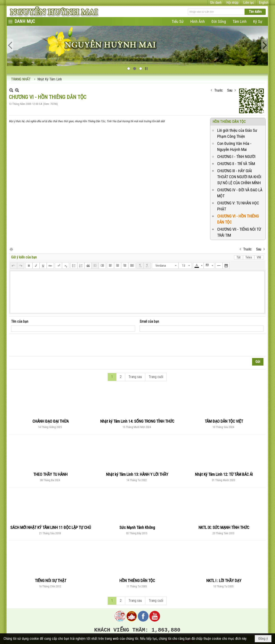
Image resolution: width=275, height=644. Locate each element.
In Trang (11, 249)
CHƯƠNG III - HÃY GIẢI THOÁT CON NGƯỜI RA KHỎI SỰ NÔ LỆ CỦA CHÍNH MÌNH (239, 177)
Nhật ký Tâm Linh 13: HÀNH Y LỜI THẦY (137, 474)
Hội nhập (232, 3)
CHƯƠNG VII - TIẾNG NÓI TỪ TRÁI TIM (239, 232)
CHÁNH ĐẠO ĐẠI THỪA (51, 421)
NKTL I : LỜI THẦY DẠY (224, 581)
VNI (259, 257)
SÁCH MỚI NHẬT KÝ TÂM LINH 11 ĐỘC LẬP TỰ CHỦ (51, 527)
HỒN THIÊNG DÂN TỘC (229, 122)
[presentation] (45, 345)
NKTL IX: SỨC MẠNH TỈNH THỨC (224, 527)
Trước (219, 90)
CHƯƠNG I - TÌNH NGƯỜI (236, 157)
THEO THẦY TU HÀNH (50, 474)
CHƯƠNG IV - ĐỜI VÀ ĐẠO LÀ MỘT (240, 193)
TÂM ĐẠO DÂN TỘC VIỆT (224, 421)
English (264, 3)
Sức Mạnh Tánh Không (137, 527)
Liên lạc (249, 3)
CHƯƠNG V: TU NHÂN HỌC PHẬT (238, 206)
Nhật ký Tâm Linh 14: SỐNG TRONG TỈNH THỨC (137, 421)
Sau (230, 90)
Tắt (239, 257)
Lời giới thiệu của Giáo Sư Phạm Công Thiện (237, 133)
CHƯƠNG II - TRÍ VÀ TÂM (236, 164)
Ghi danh (216, 3)
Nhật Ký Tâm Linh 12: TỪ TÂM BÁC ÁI (224, 474)
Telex (249, 257)
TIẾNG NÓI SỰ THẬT (51, 581)
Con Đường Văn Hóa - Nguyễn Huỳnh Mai (234, 146)
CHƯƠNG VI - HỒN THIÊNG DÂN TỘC (238, 219)
